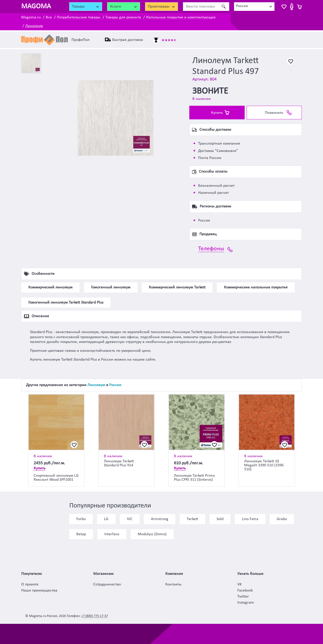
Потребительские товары (79, 17)
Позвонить (274, 113)
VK (239, 584)
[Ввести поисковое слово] (201, 7)
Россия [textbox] (242, 6)
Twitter (243, 597)
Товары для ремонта (123, 17)
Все (49, 17)
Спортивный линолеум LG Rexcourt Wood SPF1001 (56, 478)
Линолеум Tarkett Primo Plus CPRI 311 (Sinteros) (194, 478)
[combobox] (254, 7)
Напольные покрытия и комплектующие (181, 17)
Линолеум (34, 26)
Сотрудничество (107, 584)
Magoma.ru (31, 17)
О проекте (30, 584)
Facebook (245, 591)
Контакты (173, 584)
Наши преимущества (39, 591)
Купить (217, 113)
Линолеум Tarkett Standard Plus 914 (119, 463)
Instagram (246, 603)
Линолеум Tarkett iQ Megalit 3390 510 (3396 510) (264, 465)
